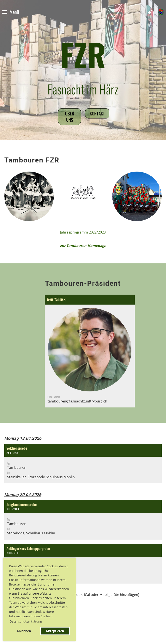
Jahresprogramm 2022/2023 (83, 232)
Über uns (70, 117)
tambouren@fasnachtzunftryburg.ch (77, 401)
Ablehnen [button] (24, 631)
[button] (83, 463)
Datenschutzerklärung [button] (26, 621)
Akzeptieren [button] (55, 631)
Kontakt (97, 113)
